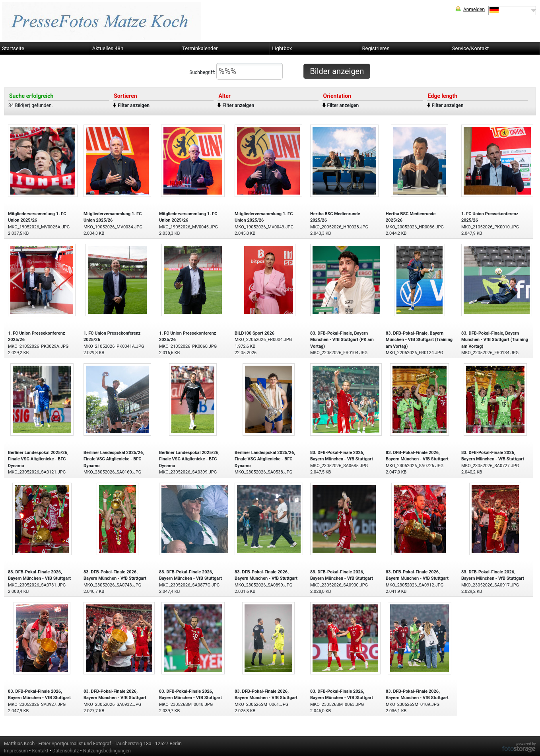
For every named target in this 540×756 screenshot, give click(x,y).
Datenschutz (66, 751)
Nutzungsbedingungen (107, 751)
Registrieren (376, 48)
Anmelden (474, 10)
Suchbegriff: (236, 71)
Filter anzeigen (134, 105)
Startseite (13, 48)
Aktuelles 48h (108, 48)
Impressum (16, 751)
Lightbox (282, 48)
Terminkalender (200, 48)
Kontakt (40, 751)
